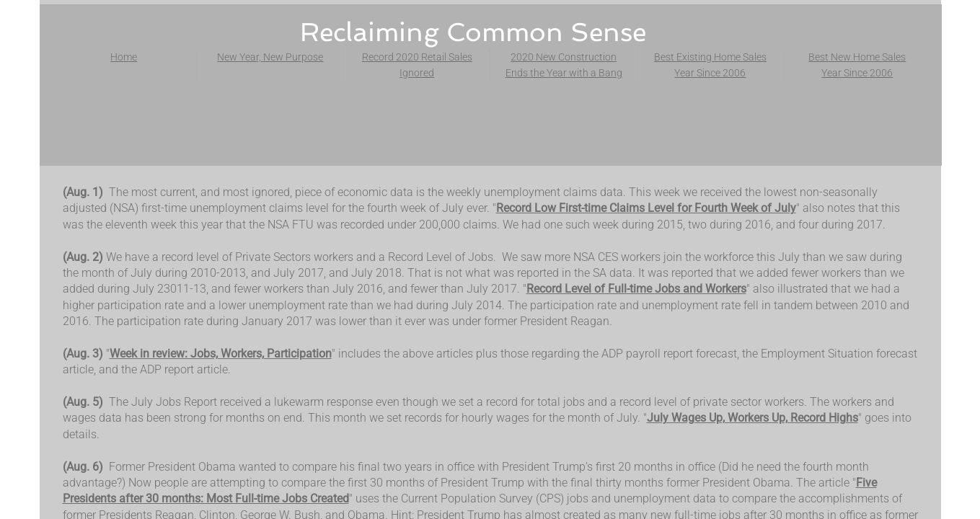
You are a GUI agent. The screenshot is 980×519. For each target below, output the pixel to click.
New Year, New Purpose (270, 57)
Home (124, 57)
